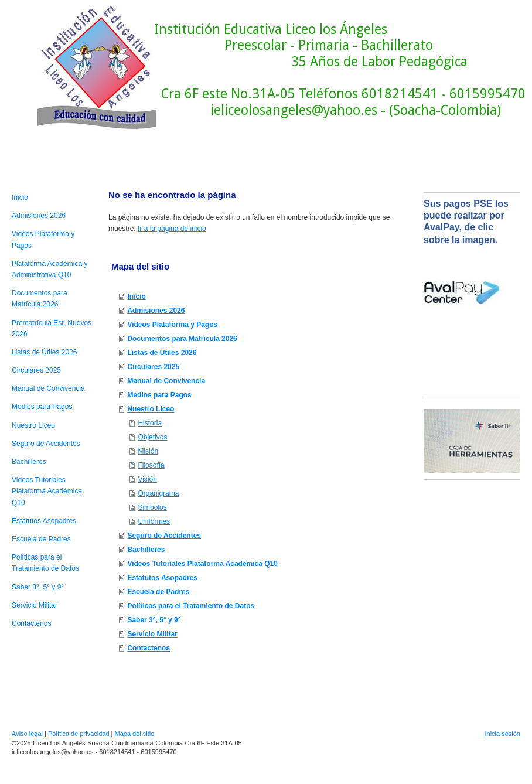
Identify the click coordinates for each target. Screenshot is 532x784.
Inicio (136, 296)
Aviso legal (27, 734)
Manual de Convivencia (166, 381)
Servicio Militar (152, 634)
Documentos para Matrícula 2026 (182, 339)
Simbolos (152, 507)
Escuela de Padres (158, 592)
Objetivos (152, 437)
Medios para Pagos (159, 395)
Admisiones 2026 (156, 311)
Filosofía (151, 465)
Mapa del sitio (135, 734)
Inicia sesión (502, 734)
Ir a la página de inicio (172, 229)
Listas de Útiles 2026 (162, 353)
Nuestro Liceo (151, 409)
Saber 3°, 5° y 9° (154, 620)
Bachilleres (146, 550)
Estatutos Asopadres (162, 578)
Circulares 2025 (153, 367)
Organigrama (158, 493)
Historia (150, 423)
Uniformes (154, 521)
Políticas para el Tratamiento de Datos (191, 606)
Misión (148, 451)
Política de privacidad (79, 734)
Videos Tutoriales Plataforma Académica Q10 (202, 564)
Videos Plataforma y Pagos (172, 325)
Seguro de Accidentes (164, 536)
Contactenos (149, 648)
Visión (147, 479)
